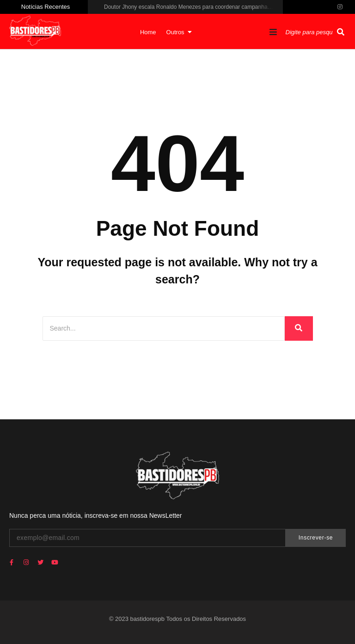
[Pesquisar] (310, 32)
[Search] (164, 328)
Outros (178, 32)
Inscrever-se (316, 538)
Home (148, 32)
